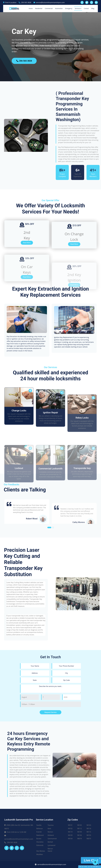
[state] (35, 748)
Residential (39, 8)
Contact (86, 8)
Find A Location (10, 2)
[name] (35, 734)
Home (31, 8)
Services (77, 8)
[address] (35, 741)
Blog (93, 8)
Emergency (69, 8)
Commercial (49, 8)
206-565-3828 (25, 2)
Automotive (59, 8)
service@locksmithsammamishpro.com (49, 2)
